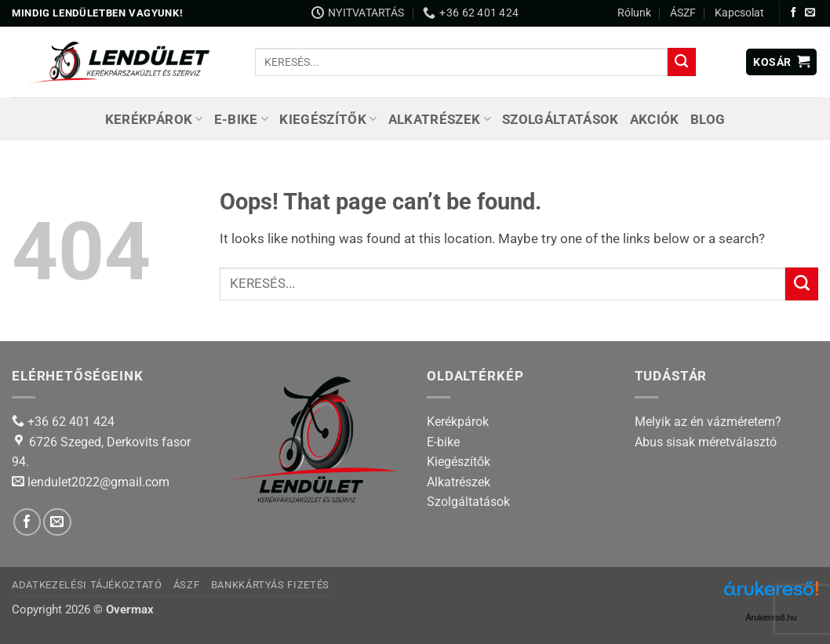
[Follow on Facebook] (794, 13)
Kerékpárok (154, 119)
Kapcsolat (739, 13)
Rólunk (634, 13)
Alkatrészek (440, 119)
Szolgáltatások (561, 119)
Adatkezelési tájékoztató (87, 585)
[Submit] (682, 62)
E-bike (242, 119)
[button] (781, 62)
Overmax (130, 609)
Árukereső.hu (771, 617)
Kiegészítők (328, 119)
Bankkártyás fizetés (270, 585)
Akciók (655, 119)
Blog (708, 119)
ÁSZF (683, 13)
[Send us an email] (810, 13)
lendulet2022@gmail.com (98, 482)
